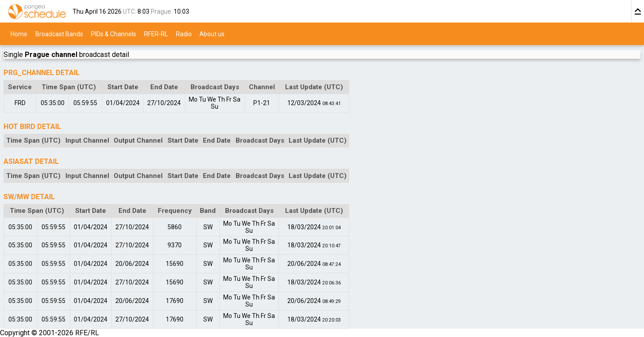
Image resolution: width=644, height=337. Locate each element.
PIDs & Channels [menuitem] (114, 34)
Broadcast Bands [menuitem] (59, 34)
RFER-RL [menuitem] (156, 34)
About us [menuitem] (212, 34)
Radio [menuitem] (184, 34)
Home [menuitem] (19, 34)
